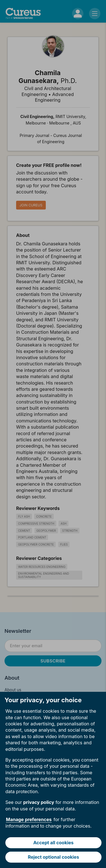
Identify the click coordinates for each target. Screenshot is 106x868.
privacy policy (39, 802)
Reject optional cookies (53, 857)
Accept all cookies (54, 843)
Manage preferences (29, 819)
